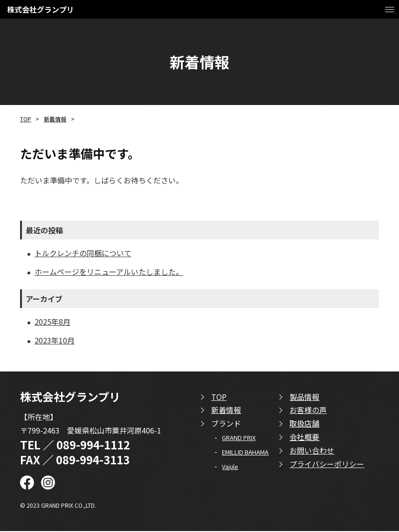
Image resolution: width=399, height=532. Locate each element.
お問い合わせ (312, 451)
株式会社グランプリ (41, 9)
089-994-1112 (93, 446)
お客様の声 (308, 411)
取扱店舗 (304, 424)
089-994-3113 (93, 460)
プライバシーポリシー (327, 465)
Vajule (230, 467)
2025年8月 (52, 322)
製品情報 (304, 398)
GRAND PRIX (239, 438)
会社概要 (304, 438)
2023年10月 (55, 341)
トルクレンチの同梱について (83, 253)
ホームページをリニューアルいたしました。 (109, 272)
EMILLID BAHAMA (245, 453)
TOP (26, 119)
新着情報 (55, 119)
